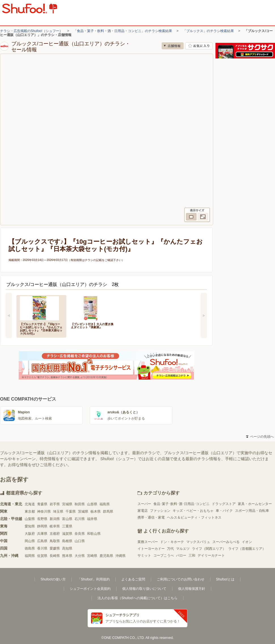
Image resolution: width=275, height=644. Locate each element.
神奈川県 (44, 512)
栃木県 (96, 512)
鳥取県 (55, 541)
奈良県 (80, 534)
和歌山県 (94, 534)
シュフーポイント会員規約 (90, 589)
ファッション (160, 511)
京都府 (55, 534)
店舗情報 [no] (173, 46)
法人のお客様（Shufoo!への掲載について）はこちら (137, 598)
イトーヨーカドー (151, 549)
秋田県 (80, 504)
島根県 (67, 541)
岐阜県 (55, 526)
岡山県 (30, 541)
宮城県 (67, 504)
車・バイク (224, 511)
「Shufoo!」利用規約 (93, 579)
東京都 (30, 512)
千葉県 (71, 512)
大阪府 (30, 534)
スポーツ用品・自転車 (252, 511)
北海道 (30, 504)
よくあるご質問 (133, 579)
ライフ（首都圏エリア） (247, 549)
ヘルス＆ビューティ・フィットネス (194, 517)
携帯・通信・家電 (151, 517)
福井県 (92, 519)
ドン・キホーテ (172, 542)
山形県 (92, 504)
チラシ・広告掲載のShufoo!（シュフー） (31, 31)
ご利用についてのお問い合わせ (181, 579)
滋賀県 (67, 534)
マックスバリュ (198, 542)
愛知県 (30, 526)
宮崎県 (92, 556)
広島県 (42, 541)
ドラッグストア (224, 504)
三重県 (67, 526)
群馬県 (108, 512)
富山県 (67, 519)
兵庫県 (42, 534)
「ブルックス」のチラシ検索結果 (208, 31)
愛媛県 (55, 548)
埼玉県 (58, 512)
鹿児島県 (106, 556)
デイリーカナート (211, 555)
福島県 (105, 504)
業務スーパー (148, 542)
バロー (181, 555)
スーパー (144, 504)
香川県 (42, 548)
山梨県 (30, 519)
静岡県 (42, 526)
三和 (192, 555)
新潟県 (55, 519)
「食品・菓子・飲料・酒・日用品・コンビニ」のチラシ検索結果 (123, 31)
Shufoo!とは (225, 579)
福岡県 (30, 556)
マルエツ (183, 549)
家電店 (143, 511)
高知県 (67, 548)
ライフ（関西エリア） (209, 549)
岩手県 (55, 504)
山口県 (80, 541)
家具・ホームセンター (255, 504)
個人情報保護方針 (192, 589)
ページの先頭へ (260, 437)
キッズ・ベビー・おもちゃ (193, 511)
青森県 (42, 504)
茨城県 (83, 512)
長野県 (42, 519)
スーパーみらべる (226, 542)
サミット (144, 555)
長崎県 (55, 556)
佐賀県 (42, 556)
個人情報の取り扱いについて (144, 589)
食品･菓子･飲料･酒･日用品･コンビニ (181, 504)
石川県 (80, 519)
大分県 (80, 556)
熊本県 (67, 556)
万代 (170, 549)
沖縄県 (120, 556)
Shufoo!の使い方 (53, 579)
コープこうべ (164, 555)
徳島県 (30, 548)
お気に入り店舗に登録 (199, 46)
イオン (247, 542)
